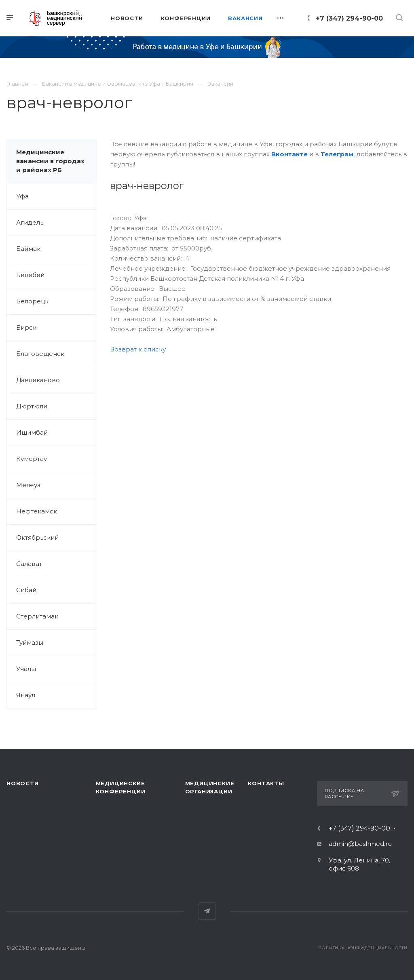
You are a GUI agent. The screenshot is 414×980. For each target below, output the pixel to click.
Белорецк (32, 301)
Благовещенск (40, 354)
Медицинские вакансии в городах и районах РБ (50, 161)
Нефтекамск (37, 511)
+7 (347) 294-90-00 (349, 18)
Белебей (30, 275)
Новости (23, 783)
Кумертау (32, 459)
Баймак (28, 249)
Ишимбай (32, 432)
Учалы (26, 669)
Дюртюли (32, 406)
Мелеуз (28, 485)
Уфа (22, 196)
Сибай (26, 590)
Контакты (266, 783)
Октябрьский (37, 537)
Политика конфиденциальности (363, 948)
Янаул (26, 695)
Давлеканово (38, 380)
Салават (29, 564)
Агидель (30, 222)
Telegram (207, 911)
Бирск (26, 327)
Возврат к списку (138, 349)
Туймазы (30, 642)
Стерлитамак (37, 616)
